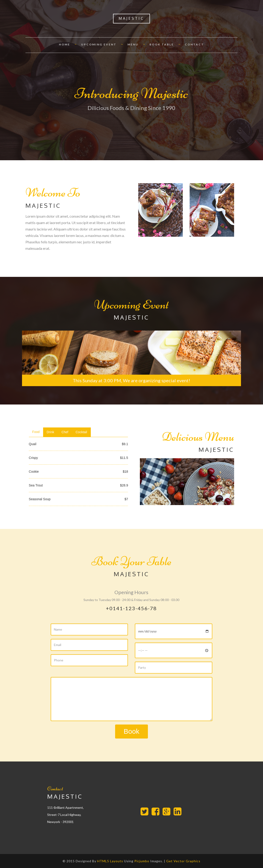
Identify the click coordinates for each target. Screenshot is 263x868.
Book (131, 731)
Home (65, 44)
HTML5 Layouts (110, 861)
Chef (65, 432)
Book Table (162, 44)
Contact (194, 44)
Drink (51, 432)
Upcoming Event (99, 44)
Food (36, 432)
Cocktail (81, 432)
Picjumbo (142, 861)
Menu (133, 44)
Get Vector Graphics (183, 861)
